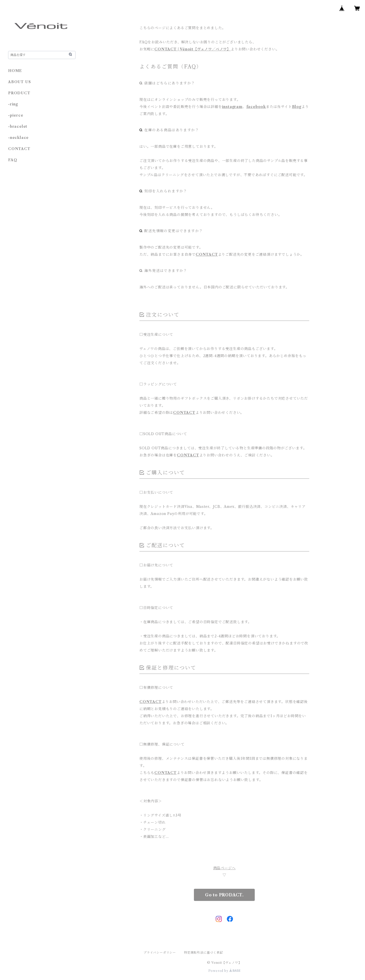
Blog (297, 107)
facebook (256, 107)
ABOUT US (19, 82)
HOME (15, 71)
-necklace (18, 138)
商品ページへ (224, 868)
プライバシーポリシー (160, 953)
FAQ (13, 160)
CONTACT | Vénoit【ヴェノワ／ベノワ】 (193, 49)
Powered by (224, 971)
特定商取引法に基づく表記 (204, 953)
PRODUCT (19, 93)
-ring (13, 104)
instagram (232, 107)
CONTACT (207, 254)
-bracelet (18, 126)
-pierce (16, 115)
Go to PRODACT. (224, 895)
